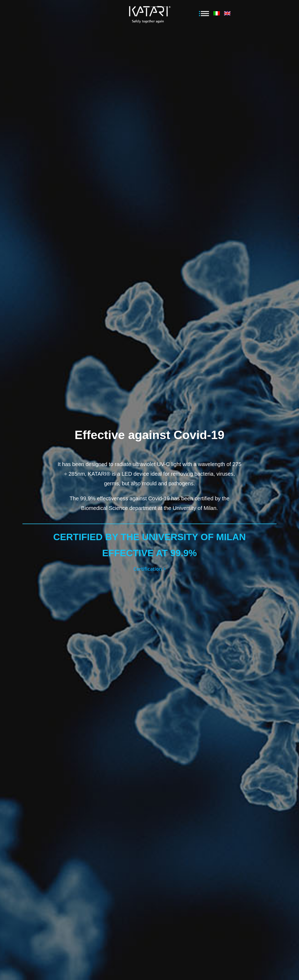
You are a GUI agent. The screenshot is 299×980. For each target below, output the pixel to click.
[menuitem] (217, 14)
